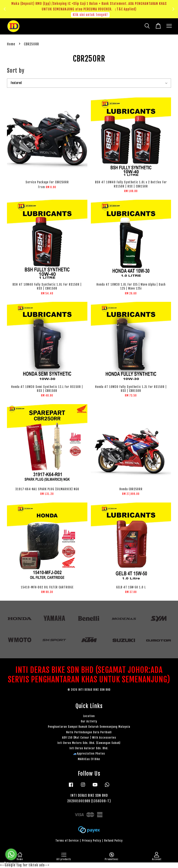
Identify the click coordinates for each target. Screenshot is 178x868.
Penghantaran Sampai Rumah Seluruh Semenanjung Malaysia (89, 727)
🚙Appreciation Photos (89, 754)
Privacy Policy (92, 841)
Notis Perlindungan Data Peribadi (89, 732)
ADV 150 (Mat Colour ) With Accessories (89, 738)
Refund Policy (113, 841)
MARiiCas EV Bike (89, 759)
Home (11, 44)
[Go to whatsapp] (11, 854)
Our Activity (89, 721)
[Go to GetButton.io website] (11, 863)
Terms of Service (67, 841)
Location (89, 716)
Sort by (16, 71)
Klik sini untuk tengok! (90, 15)
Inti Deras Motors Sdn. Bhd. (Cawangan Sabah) (89, 743)
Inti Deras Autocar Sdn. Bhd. (89, 748)
